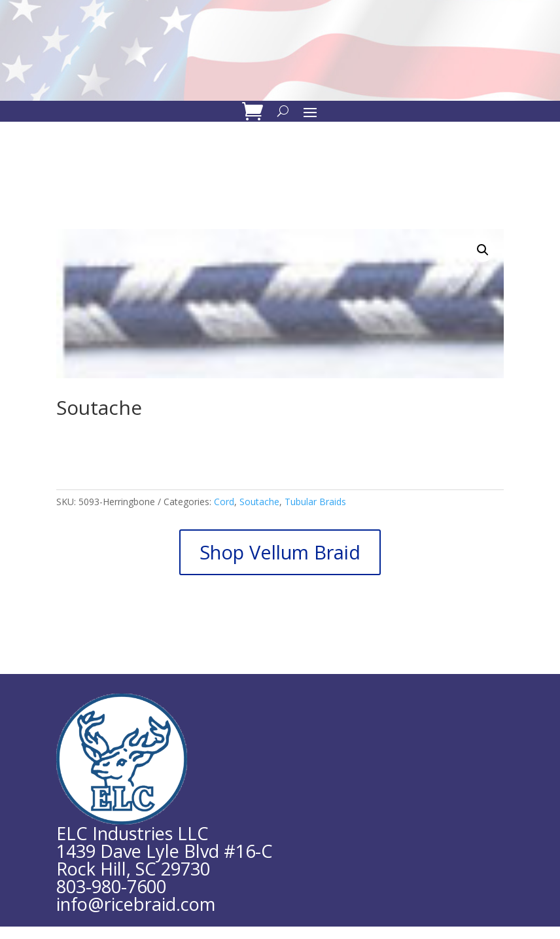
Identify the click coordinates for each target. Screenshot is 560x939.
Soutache (259, 502)
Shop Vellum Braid (280, 552)
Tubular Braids (315, 502)
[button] (483, 250)
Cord (224, 502)
